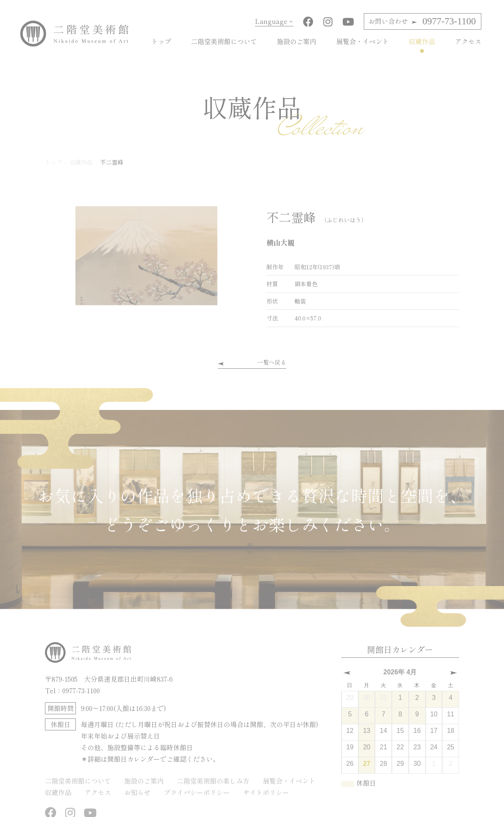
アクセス (468, 41)
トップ (161, 41)
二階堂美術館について (224, 41)
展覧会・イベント (363, 41)
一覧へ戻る (272, 362)
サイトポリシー (266, 792)
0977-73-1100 (422, 21)
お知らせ (137, 792)
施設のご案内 (297, 41)
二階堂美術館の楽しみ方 (213, 781)
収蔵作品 (422, 41)
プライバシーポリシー (197, 792)
